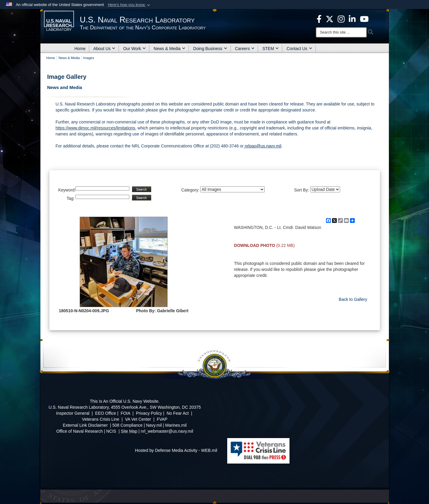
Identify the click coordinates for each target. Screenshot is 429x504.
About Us (104, 49)
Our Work (134, 49)
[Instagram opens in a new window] (341, 19)
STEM (270, 49)
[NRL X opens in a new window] (330, 19)
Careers (245, 49)
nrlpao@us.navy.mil (263, 146)
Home (80, 49)
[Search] (341, 32)
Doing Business (210, 49)
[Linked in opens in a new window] (352, 19)
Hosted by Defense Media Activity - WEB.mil (176, 450)
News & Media (169, 49)
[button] (129, 5)
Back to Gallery (353, 299)
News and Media (65, 87)
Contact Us (299, 49)
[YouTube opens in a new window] (364, 19)
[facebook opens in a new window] (319, 19)
